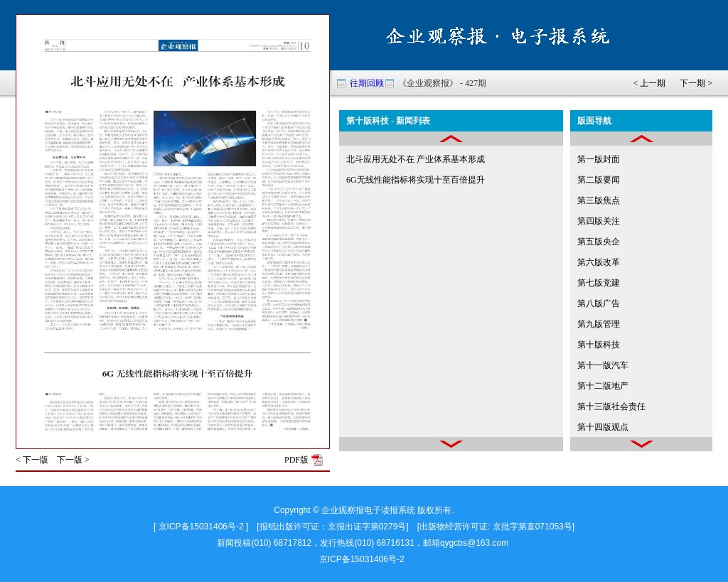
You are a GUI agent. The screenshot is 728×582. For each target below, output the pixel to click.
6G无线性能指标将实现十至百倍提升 (416, 180)
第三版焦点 (599, 200)
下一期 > (696, 83)
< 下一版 (32, 460)
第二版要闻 (599, 180)
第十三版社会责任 (611, 406)
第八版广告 (599, 303)
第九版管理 (599, 324)
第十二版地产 (603, 386)
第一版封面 (599, 159)
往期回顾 (367, 83)
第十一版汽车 (603, 365)
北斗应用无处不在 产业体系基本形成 (416, 159)
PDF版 (296, 460)
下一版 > (73, 460)
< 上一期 (649, 83)
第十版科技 (599, 345)
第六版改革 (599, 262)
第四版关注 (599, 221)
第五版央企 (599, 242)
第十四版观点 (603, 427)
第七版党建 (599, 283)
